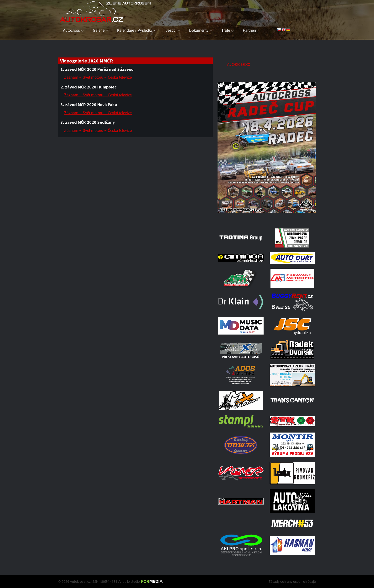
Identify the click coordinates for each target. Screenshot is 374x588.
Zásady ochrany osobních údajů (292, 582)
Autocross (71, 30)
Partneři (249, 30)
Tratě (226, 30)
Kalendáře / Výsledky (135, 30)
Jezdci (171, 30)
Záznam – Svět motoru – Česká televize (98, 77)
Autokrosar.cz (239, 64)
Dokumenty (199, 30)
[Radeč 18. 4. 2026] (267, 218)
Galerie (99, 30)
